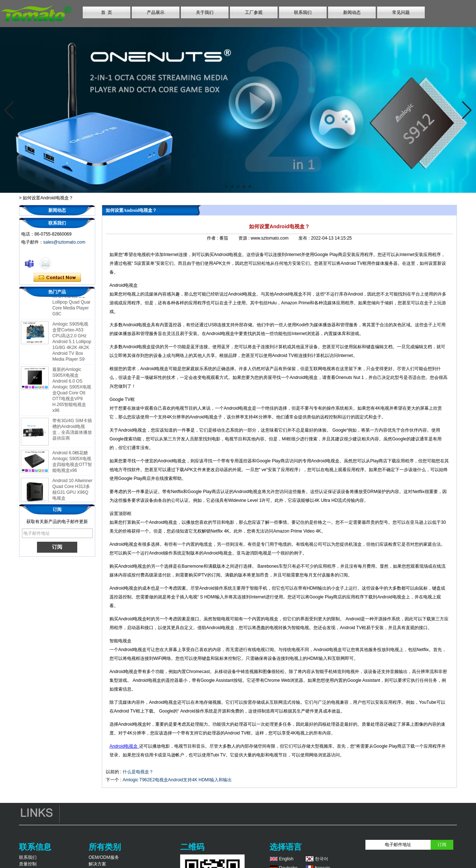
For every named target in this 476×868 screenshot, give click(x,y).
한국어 (321, 859)
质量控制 (28, 864)
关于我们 (205, 12)
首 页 (107, 12)
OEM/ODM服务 (104, 857)
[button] (226, 187)
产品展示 (156, 12)
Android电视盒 (124, 746)
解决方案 (97, 864)
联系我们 (303, 12)
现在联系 (57, 278)
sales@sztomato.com (64, 242)
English (286, 859)
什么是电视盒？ (138, 772)
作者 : (213, 238)
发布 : (305, 238)
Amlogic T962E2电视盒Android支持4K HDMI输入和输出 (177, 780)
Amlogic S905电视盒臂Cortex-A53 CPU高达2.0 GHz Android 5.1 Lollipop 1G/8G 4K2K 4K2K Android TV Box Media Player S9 (72, 349)
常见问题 (401, 12)
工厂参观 (254, 12)
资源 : (245, 238)
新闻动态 (352, 12)
